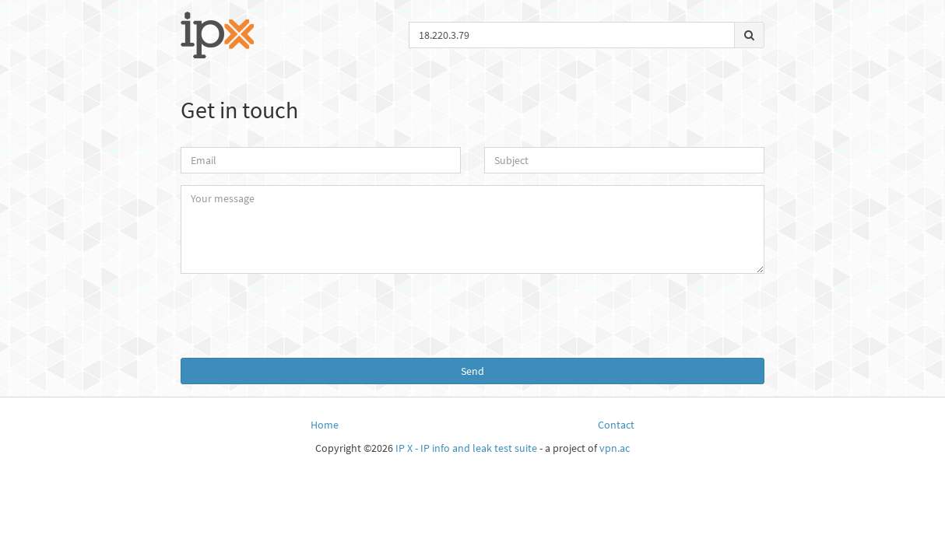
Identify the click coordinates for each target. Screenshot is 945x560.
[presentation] (472, 316)
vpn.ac (615, 448)
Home (325, 425)
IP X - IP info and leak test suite (466, 448)
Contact (616, 425)
